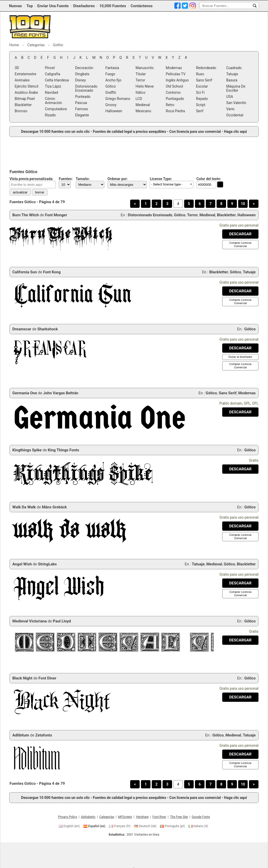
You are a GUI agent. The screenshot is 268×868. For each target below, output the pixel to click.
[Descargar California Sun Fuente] (240, 291)
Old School (175, 86)
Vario (230, 109)
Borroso (21, 111)
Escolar (202, 86)
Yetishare (142, 817)
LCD (139, 99)
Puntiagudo (175, 99)
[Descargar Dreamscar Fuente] (240, 348)
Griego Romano (118, 99)
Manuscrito (145, 68)
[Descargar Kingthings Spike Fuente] (240, 469)
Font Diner (47, 678)
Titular (141, 74)
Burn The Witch (26, 215)
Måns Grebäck (54, 507)
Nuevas (15, 6)
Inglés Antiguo (177, 80)
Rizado (50, 115)
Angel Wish (22, 564)
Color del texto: (209, 179)
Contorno (173, 92)
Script (201, 105)
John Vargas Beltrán (61, 393)
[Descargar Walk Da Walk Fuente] (240, 526)
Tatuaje (232, 74)
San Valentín (236, 103)
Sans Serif (204, 80)
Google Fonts (201, 817)
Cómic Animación (54, 101)
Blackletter (23, 105)
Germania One (25, 393)
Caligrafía (53, 74)
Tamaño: (83, 179)
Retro (170, 105)
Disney (81, 80)
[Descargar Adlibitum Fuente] (240, 754)
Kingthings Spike (27, 450)
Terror (140, 80)
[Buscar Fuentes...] (255, 6)
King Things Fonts (64, 450)
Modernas (174, 68)
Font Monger (56, 215)
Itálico (140, 92)
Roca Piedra (176, 111)
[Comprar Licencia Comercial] (240, 245)
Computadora (56, 109)
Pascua (81, 103)
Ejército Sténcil (26, 86)
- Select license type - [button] (167, 184)
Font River (159, 817)
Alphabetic (88, 817)
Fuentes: (66, 179)
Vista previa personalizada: (31, 179)
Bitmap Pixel (25, 99)
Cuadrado (234, 68)
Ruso (200, 74)
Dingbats (82, 74)
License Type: (161, 179)
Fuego (110, 74)
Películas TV (176, 74)
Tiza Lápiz (53, 86)
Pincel (50, 68)
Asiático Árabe (26, 92)
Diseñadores (84, 6)
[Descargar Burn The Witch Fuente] (240, 234)
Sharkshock (48, 329)
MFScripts (125, 817)
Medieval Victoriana (30, 621)
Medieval (143, 105)
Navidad (52, 92)
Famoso (82, 109)
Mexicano (143, 111)
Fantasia (112, 68)
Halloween (114, 111)
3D (17, 68)
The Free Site (179, 817)
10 (243, 204)
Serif (200, 111)
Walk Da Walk (24, 507)
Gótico (111, 86)
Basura (232, 80)
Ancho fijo (113, 80)
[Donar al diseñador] (240, 357)
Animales (22, 80)
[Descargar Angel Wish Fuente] (240, 583)
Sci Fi (200, 92)
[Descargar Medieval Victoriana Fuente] (240, 640)
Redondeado (206, 68)
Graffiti (111, 92)
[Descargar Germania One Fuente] (240, 412)
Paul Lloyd (62, 621)
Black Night (22, 678)
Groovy (111, 105)
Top (30, 6)
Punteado (83, 97)
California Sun (25, 272)
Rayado (202, 99)
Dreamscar (22, 329)
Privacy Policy (68, 817)
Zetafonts (44, 735)
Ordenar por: (118, 179)
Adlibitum (21, 735)
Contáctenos (142, 6)
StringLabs (47, 564)
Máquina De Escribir (236, 88)
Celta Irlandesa (57, 80)
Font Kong (52, 272)
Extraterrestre (25, 74)
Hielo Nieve (145, 86)
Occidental (235, 115)
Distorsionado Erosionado (86, 88)
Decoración (84, 68)
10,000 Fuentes (113, 6)
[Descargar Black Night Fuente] (240, 697)
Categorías (107, 817)
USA (230, 97)
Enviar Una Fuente (53, 6)
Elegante (82, 115)
